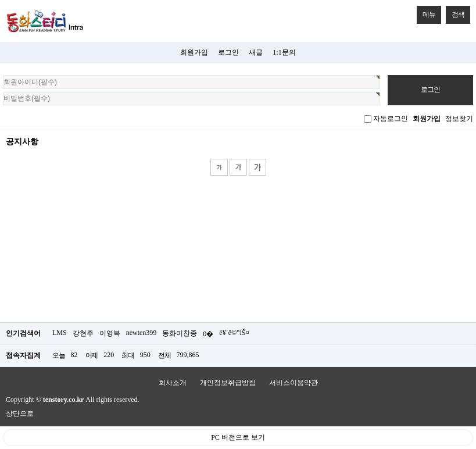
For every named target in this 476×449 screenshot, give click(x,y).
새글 (256, 52)
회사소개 (173, 383)
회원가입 (194, 52)
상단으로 (20, 414)
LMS (60, 333)
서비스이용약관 (294, 383)
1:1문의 (284, 52)
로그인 (228, 52)
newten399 (142, 333)
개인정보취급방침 (228, 383)
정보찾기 (459, 119)
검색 (455, 12)
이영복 (110, 333)
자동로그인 (391, 119)
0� (208, 334)
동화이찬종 (180, 333)
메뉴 (426, 12)
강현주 (83, 333)
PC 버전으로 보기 (238, 437)
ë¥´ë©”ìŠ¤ (234, 333)
